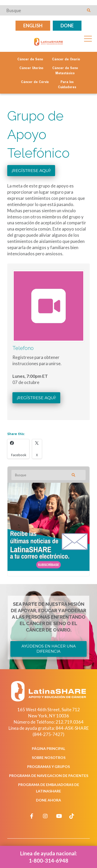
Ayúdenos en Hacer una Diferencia (49, 649)
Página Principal (48, 748)
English (33, 26)
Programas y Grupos (48, 767)
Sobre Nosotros (49, 758)
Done (67, 26)
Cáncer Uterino (31, 68)
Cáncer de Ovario (66, 60)
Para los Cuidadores (67, 85)
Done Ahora (48, 800)
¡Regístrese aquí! (31, 171)
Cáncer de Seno (30, 60)
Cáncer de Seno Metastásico (65, 71)
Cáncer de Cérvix (35, 82)
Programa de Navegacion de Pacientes (49, 776)
